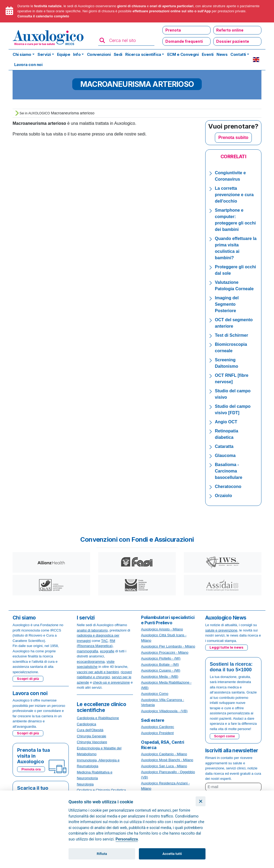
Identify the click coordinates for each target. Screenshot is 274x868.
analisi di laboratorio (92, 630)
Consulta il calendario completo (43, 16)
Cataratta (224, 446)
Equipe (64, 54)
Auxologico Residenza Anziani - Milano (165, 786)
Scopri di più (28, 679)
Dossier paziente (233, 41)
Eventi (208, 54)
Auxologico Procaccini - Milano (165, 652)
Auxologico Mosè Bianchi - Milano (167, 760)
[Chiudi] (201, 801)
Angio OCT (226, 422)
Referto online (230, 30)
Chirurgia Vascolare (92, 742)
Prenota (173, 30)
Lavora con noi (28, 65)
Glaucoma (225, 456)
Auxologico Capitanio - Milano (164, 754)
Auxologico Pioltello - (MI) (161, 658)
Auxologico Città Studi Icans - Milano (164, 638)
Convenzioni (99, 54)
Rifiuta (102, 854)
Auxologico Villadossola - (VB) (164, 711)
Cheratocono (228, 487)
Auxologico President (157, 733)
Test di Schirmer (231, 335)
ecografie (107, 651)
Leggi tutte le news (227, 647)
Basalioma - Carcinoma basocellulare (229, 471)
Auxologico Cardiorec (158, 727)
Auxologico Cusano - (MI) (161, 670)
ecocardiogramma (91, 662)
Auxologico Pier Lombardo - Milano (168, 646)
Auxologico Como (155, 694)
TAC (104, 641)
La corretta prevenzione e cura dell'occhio (234, 195)
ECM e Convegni (183, 54)
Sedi (118, 54)
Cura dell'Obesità (90, 730)
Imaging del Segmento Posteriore (227, 304)
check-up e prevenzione (111, 682)
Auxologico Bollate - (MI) (160, 664)
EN (256, 60)
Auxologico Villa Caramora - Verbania (163, 702)
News (222, 54)
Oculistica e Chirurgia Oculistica (101, 790)
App (208, 11)
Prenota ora (31, 769)
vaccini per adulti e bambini (98, 672)
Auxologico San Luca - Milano (164, 766)
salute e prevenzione (221, 630)
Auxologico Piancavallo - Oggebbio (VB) (168, 775)
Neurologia (85, 784)
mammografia (87, 651)
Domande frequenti (184, 41)
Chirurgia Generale (92, 736)
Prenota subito (233, 137)
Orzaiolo (223, 496)
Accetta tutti (172, 854)
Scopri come (224, 736)
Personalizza (127, 839)
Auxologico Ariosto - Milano (162, 629)
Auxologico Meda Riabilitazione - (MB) (166, 685)
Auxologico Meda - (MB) (160, 677)
